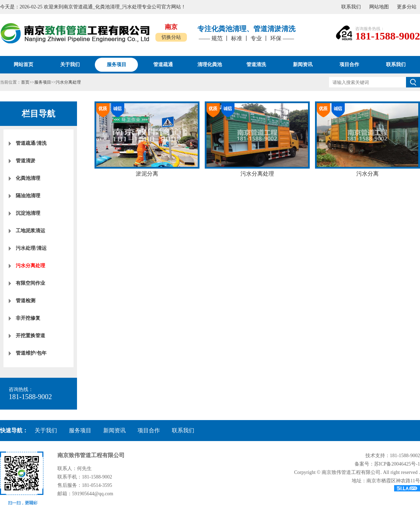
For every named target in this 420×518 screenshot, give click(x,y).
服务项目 (43, 82)
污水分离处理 (68, 82)
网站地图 (379, 7)
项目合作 (149, 430)
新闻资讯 (114, 430)
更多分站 (407, 7)
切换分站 (171, 37)
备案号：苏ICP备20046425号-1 (387, 464)
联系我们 (351, 7)
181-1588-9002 (388, 36)
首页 (25, 82)
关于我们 (46, 430)
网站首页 (23, 65)
